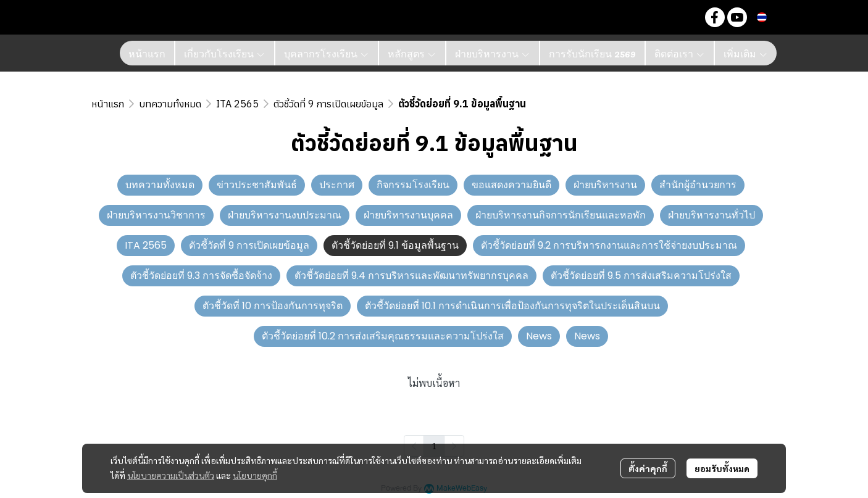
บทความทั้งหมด (170, 104)
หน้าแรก (108, 104)
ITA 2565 (237, 104)
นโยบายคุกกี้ (255, 475)
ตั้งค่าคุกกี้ (648, 468)
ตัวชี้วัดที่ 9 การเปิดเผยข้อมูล (328, 104)
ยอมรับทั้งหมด (722, 468)
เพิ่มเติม (746, 53)
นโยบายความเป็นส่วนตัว (171, 475)
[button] (685, 17)
